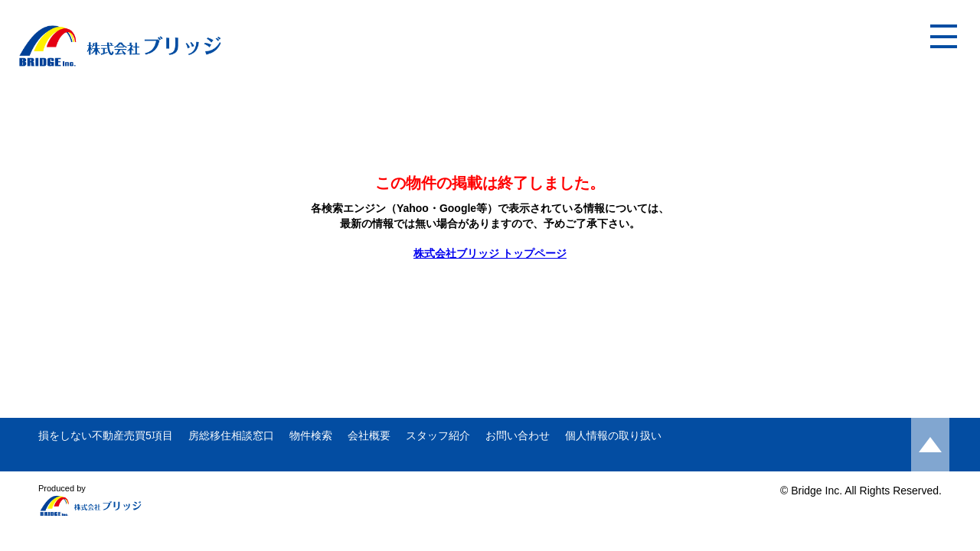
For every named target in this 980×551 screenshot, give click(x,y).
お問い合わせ (518, 435)
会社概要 (369, 435)
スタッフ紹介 (438, 435)
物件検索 (311, 435)
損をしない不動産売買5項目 (106, 435)
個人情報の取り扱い (613, 435)
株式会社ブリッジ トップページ (490, 253)
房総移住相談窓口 (231, 435)
